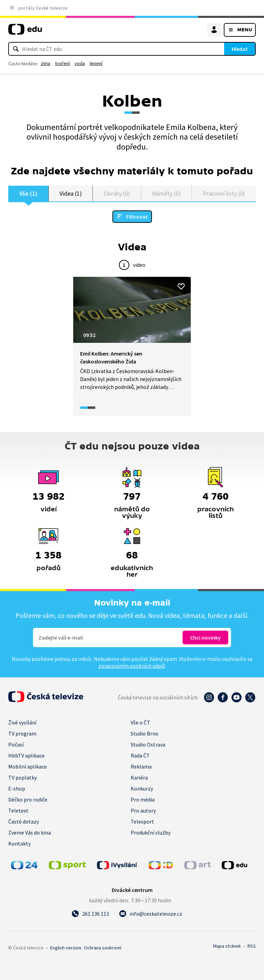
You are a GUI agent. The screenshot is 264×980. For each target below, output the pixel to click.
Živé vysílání (22, 722)
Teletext (18, 810)
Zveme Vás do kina (30, 832)
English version (66, 948)
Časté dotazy (24, 821)
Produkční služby (151, 832)
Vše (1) (29, 193)
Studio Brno (145, 733)
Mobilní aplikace (27, 766)
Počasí (16, 744)
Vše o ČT (140, 722)
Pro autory (143, 810)
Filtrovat (137, 217)
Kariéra (139, 777)
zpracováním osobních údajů (132, 666)
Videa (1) (70, 193)
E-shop (17, 788)
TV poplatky (23, 777)
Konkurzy (142, 788)
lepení (96, 63)
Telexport (142, 821)
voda (80, 63)
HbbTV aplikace (26, 755)
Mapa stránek (227, 946)
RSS (252, 946)
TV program (22, 733)
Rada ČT (140, 755)
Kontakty (19, 843)
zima (45, 63)
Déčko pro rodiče (28, 799)
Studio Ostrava (148, 744)
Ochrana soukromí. (103, 948)
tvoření (62, 63)
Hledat (240, 49)
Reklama (141, 766)
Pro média (143, 799)
